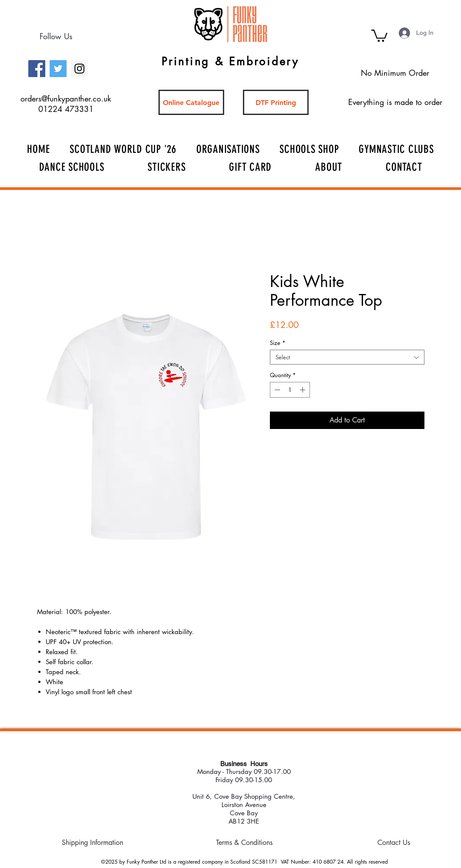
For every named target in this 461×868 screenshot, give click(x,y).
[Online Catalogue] (191, 102)
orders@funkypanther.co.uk (66, 98)
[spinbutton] (290, 390)
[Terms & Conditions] (244, 843)
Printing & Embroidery (230, 61)
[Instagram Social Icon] (79, 69)
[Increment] (303, 390)
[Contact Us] (394, 843)
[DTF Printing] (276, 102)
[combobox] (347, 357)
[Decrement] (276, 390)
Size (278, 343)
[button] (379, 35)
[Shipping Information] (93, 843)
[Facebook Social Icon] (37, 69)
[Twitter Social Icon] (58, 69)
